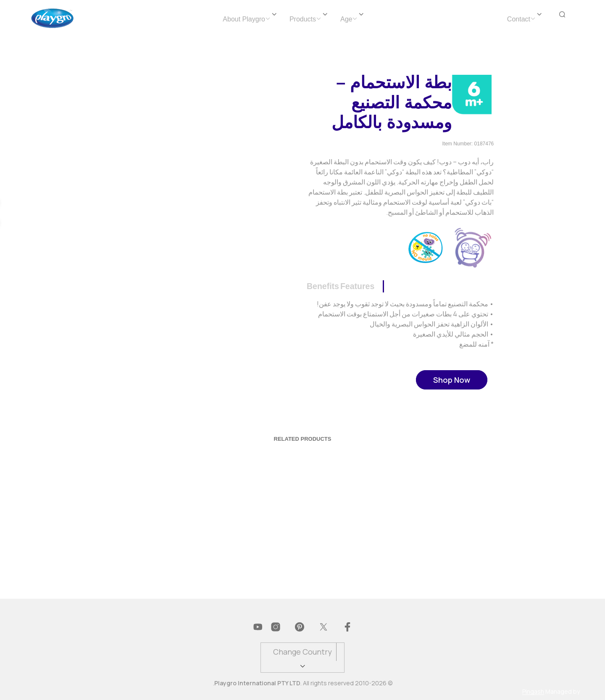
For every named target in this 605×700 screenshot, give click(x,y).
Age (346, 19)
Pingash (533, 692)
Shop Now (452, 380)
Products (303, 19)
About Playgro (244, 19)
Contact (519, 19)
